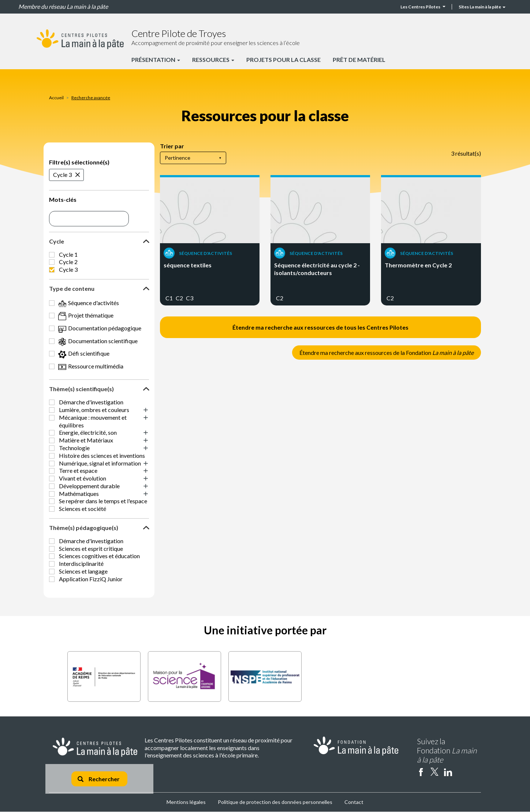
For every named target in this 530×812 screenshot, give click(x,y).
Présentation (156, 60)
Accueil (56, 98)
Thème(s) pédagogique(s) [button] (84, 528)
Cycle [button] (57, 241)
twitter (434, 772)
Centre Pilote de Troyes (179, 33)
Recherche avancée (91, 98)
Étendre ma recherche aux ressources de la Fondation (387, 353)
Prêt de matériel (359, 60)
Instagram (462, 772)
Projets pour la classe (283, 60)
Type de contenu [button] (72, 288)
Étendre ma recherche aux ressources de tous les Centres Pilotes (320, 327)
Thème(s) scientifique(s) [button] (81, 389)
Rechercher (99, 779)
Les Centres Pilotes (423, 7)
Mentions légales (186, 802)
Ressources (213, 60)
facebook (421, 772)
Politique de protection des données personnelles (275, 802)
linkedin (448, 772)
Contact (354, 802)
